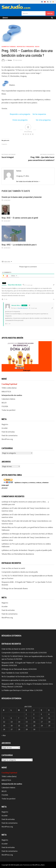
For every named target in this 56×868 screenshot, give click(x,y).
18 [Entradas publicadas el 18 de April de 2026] (49, 722)
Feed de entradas (8, 432)
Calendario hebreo (8, 399)
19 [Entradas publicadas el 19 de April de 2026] (4, 726)
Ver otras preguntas (43, 120)
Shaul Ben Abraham (23, 308)
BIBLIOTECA (6, 392)
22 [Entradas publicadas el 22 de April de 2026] (27, 726)
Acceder (5, 428)
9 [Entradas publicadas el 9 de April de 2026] (34, 718)
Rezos (37, 47)
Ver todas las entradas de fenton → (28, 181)
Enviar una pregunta (20, 120)
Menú (5, 18)
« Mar (4, 735)
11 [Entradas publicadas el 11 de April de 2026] (49, 718)
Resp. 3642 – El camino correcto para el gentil (20, 218)
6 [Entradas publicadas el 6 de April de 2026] (11, 718)
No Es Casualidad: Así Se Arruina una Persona (18, 676)
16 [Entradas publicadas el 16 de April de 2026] (34, 722)
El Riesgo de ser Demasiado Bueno (15, 588)
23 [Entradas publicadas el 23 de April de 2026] (34, 726)
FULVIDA (5, 406)
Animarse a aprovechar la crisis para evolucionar (19, 680)
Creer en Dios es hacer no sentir (13, 568)
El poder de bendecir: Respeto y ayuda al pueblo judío (32, 550)
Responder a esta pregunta (20, 114)
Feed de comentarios (10, 435)
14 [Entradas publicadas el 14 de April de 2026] (19, 722)
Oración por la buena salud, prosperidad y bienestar (22, 197)
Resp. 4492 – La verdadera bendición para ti (19, 245)
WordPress (36, 865)
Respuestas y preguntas (25, 47)
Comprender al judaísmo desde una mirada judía (20, 572)
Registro (5, 424)
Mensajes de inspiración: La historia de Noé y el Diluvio (32, 534)
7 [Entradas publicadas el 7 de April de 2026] (19, 718)
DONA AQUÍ (27, 370)
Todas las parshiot (9, 410)
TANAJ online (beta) (9, 388)
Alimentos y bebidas (9, 47)
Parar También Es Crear (10, 673)
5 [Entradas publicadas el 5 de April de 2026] (4, 718)
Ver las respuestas (39, 114)
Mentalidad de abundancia (24, 554)
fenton (10, 60)
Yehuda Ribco (16, 305)
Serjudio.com (18, 865)
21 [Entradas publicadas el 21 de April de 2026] (19, 726)
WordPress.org (7, 439)
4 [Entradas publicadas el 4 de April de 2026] (49, 714)
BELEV (4, 403)
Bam (43, 865)
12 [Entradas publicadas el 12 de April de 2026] (4, 722)
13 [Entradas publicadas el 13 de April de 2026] (12, 722)
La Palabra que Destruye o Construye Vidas (18, 690)
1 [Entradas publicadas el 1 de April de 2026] (26, 714)
